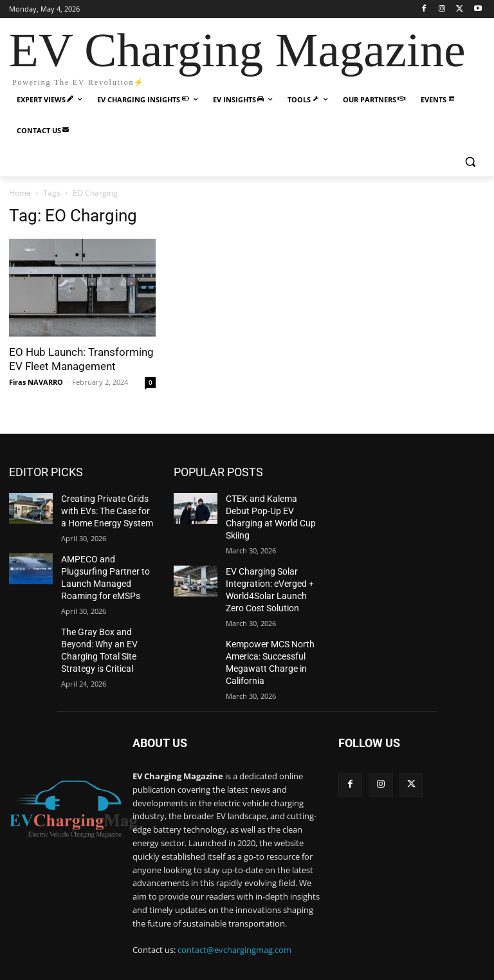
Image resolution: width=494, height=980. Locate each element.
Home (20, 193)
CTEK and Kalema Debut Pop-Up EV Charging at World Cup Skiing (269, 509)
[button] (470, 162)
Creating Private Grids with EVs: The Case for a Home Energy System (107, 509)
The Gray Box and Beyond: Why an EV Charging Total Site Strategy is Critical (107, 632)
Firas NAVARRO (36, 382)
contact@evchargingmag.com (234, 922)
